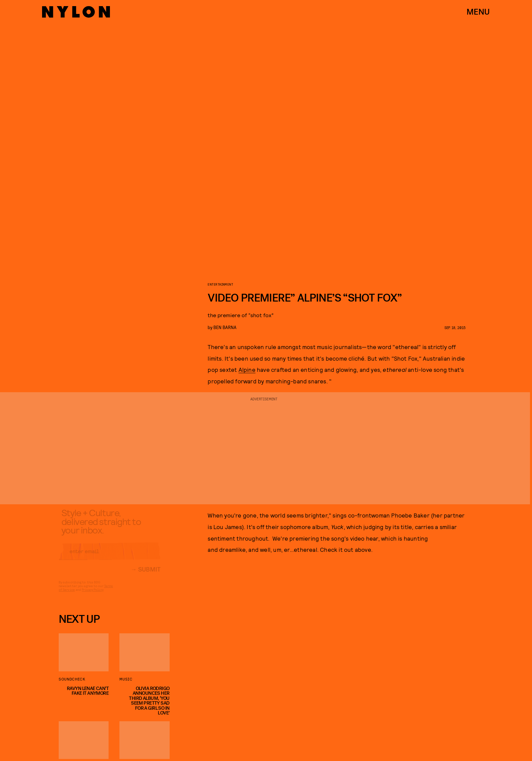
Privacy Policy (92, 595)
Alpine (247, 369)
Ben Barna (225, 327)
